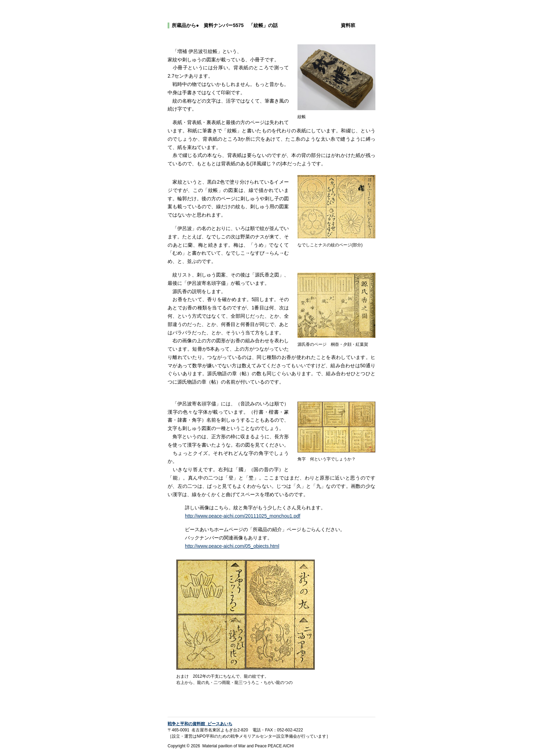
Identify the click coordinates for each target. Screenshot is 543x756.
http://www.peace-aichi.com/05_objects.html (232, 546)
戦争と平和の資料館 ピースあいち (200, 724)
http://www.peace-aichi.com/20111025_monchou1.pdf (243, 516)
